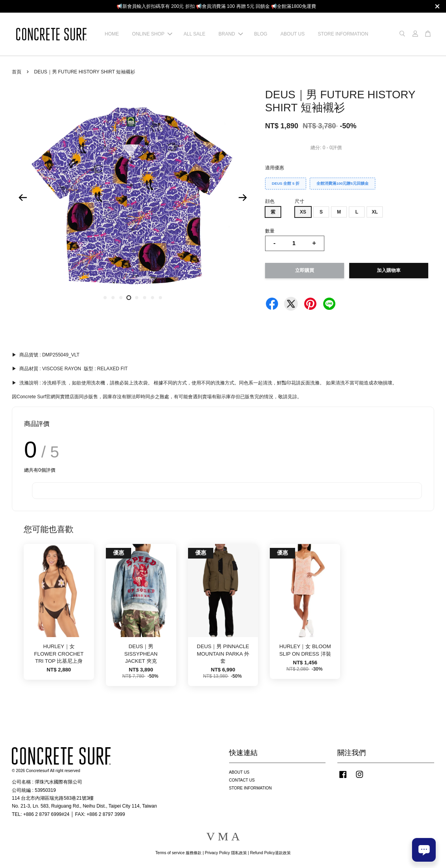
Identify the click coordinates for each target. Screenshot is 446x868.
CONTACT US (242, 780)
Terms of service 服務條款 (178, 853)
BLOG (261, 34)
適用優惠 (275, 168)
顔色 (270, 201)
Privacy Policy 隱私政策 (226, 853)
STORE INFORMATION (343, 34)
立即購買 (305, 270)
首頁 (17, 72)
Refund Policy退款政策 (270, 853)
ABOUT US (293, 34)
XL (375, 212)
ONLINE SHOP (152, 34)
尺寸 (299, 201)
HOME (112, 34)
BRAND (231, 34)
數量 (270, 231)
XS (303, 212)
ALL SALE (195, 34)
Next (243, 198)
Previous (23, 198)
